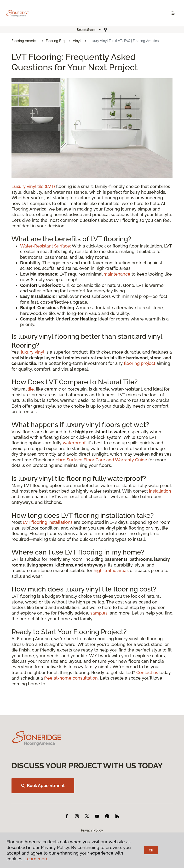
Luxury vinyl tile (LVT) (33, 186)
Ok (151, 850)
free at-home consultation (71, 678)
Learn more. (37, 859)
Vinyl (77, 41)
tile (31, 389)
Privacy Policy (92, 830)
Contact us (147, 672)
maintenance (117, 274)
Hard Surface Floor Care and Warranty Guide (101, 460)
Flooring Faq (55, 41)
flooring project (140, 363)
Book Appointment (43, 786)
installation (160, 491)
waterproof (74, 443)
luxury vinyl (33, 352)
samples (99, 613)
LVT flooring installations (48, 522)
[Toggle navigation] (173, 13)
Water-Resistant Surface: (46, 246)
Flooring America (25, 41)
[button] (89, 30)
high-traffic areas (111, 570)
